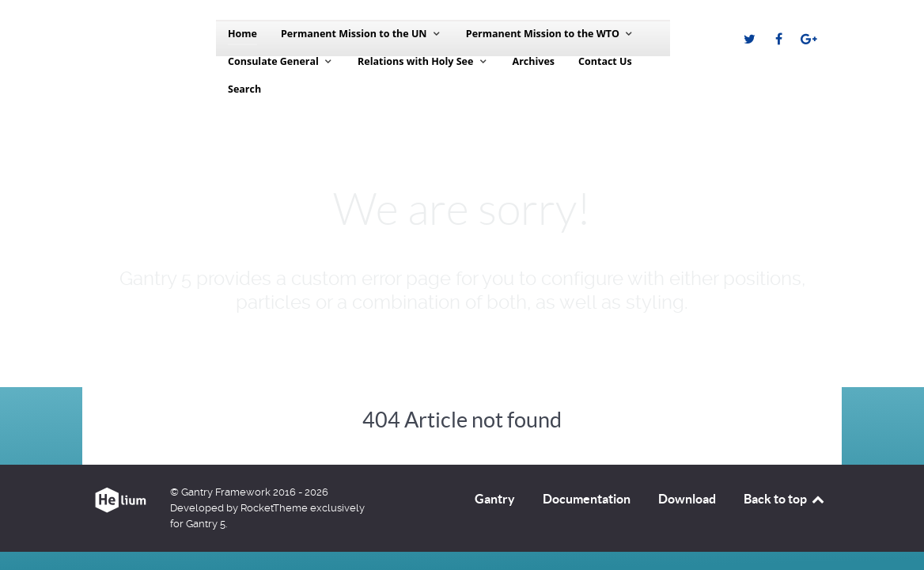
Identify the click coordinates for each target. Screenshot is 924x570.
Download (687, 499)
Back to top (785, 499)
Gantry (495, 499)
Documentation (587, 499)
